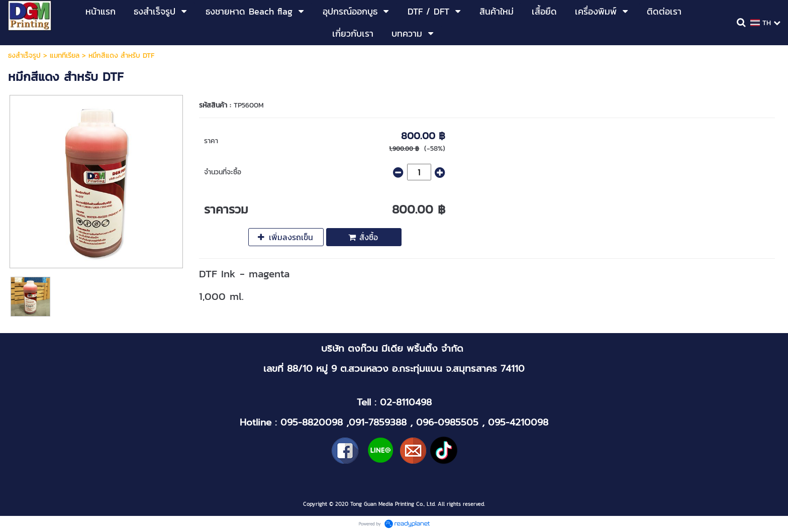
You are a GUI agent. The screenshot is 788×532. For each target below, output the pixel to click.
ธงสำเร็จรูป (24, 56)
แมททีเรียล (65, 56)
